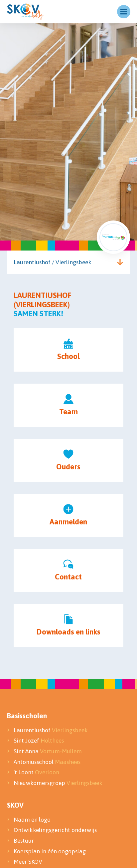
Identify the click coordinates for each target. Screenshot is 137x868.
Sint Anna (48, 751)
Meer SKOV (28, 862)
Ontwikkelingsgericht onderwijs (55, 830)
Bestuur (24, 841)
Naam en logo (32, 820)
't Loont (36, 772)
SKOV (15, 805)
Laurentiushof (51, 730)
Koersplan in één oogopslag (50, 851)
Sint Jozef (39, 741)
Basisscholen (27, 716)
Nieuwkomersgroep (58, 783)
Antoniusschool (47, 762)
